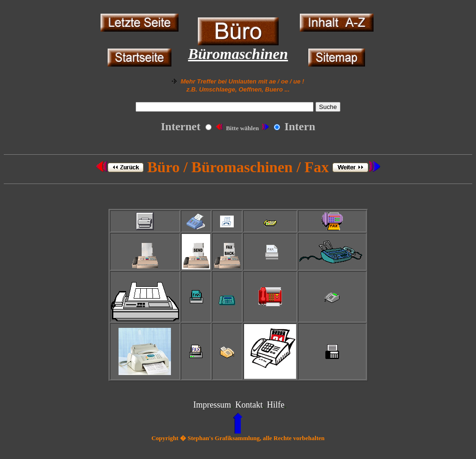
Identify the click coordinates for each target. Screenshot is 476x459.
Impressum (212, 405)
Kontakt (249, 405)
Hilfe (276, 405)
